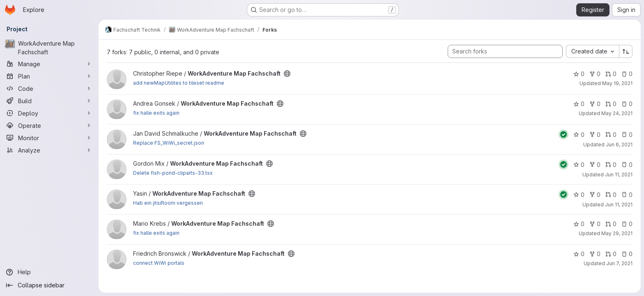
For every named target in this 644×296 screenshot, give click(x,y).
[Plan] (49, 76)
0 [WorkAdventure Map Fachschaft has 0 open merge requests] (611, 74)
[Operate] (49, 125)
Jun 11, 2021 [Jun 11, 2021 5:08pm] (619, 205)
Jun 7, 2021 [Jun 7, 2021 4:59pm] (619, 263)
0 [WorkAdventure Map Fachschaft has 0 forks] (595, 74)
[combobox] (592, 51)
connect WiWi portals (159, 263)
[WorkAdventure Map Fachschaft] (49, 48)
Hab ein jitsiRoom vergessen (168, 203)
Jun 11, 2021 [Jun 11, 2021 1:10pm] (619, 175)
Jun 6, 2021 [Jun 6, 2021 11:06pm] (619, 145)
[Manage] (49, 64)
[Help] (49, 272)
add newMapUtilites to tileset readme (179, 83)
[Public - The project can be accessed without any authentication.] (287, 74)
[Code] (49, 88)
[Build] (49, 101)
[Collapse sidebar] (49, 285)
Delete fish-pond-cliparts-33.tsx (173, 173)
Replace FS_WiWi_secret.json (169, 143)
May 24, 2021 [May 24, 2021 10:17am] (617, 113)
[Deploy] (49, 113)
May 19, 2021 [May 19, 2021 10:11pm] (617, 83)
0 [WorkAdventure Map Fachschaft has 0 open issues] (627, 74)
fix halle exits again (156, 113)
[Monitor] (49, 138)
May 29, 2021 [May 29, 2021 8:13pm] (617, 233)
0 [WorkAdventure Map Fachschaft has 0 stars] (579, 74)
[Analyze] (49, 150)
